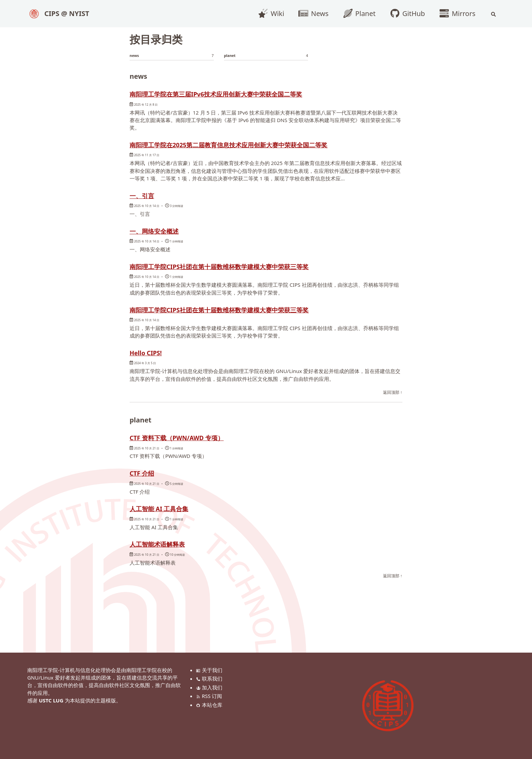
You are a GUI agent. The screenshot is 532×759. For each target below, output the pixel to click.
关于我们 (210, 670)
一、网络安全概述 (164, 246)
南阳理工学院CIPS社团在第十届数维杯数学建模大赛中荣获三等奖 (254, 282)
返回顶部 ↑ (393, 409)
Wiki (269, 13)
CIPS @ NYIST (67, 13)
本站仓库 (210, 705)
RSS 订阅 (210, 696)
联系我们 (210, 679)
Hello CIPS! (152, 369)
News (311, 13)
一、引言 (147, 210)
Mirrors (455, 13)
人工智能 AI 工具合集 (171, 526)
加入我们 (210, 687)
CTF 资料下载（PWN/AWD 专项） (195, 454)
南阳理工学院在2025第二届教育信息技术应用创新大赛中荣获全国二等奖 (263, 153)
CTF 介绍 (147, 490)
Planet (357, 13)
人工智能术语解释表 (168, 562)
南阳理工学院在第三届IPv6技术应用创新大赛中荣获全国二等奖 (250, 95)
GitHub (405, 13)
